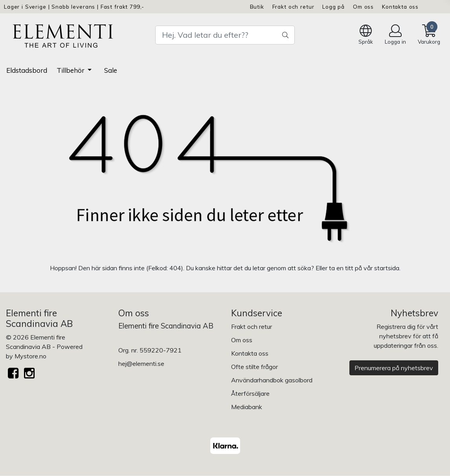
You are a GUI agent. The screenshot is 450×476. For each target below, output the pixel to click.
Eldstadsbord (27, 70)
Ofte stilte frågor (254, 367)
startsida (387, 268)
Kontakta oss (400, 6)
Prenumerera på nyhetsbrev (394, 368)
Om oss (363, 6)
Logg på (333, 6)
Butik (257, 6)
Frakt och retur (293, 6)
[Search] (225, 35)
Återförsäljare (250, 393)
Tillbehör (71, 70)
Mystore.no (30, 356)
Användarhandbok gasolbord (272, 380)
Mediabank (247, 407)
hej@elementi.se (141, 363)
